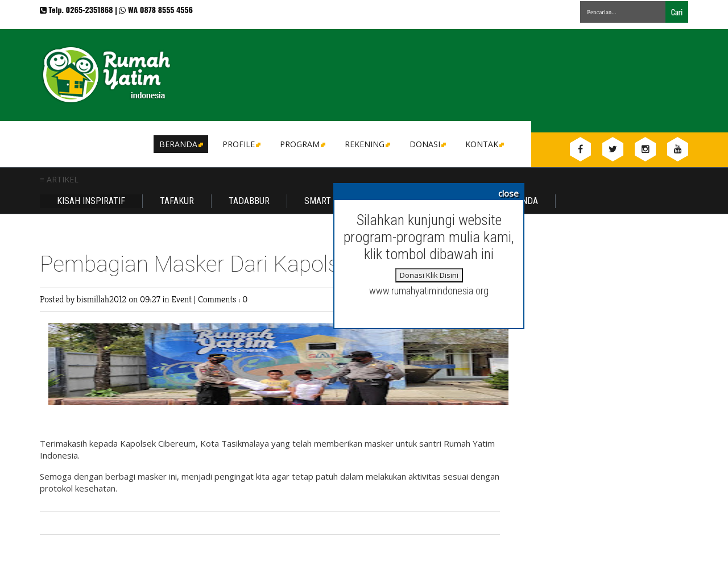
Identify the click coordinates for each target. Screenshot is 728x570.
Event (182, 299)
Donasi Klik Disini (429, 275)
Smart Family (332, 201)
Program (302, 144)
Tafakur (177, 201)
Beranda (180, 144)
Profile (241, 144)
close (508, 193)
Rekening (367, 144)
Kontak (484, 144)
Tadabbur (249, 201)
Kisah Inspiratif (91, 201)
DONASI (427, 144)
